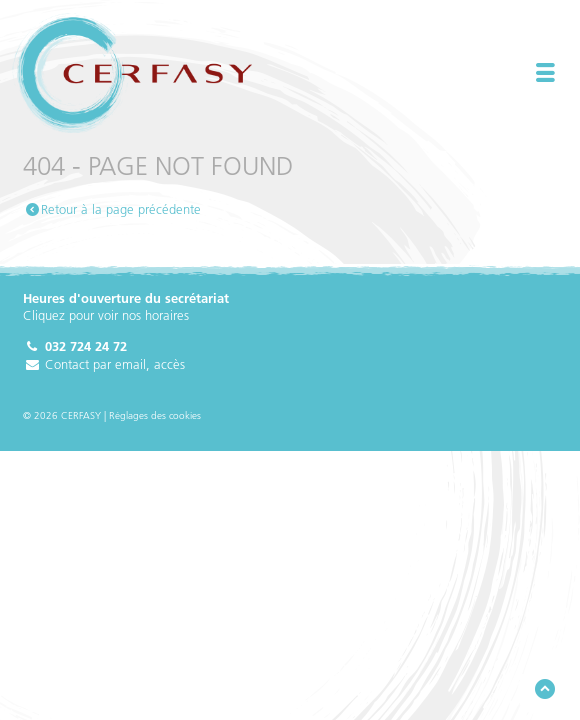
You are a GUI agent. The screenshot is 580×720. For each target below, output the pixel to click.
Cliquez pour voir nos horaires (106, 315)
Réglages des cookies (155, 415)
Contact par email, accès (104, 364)
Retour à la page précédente (121, 209)
